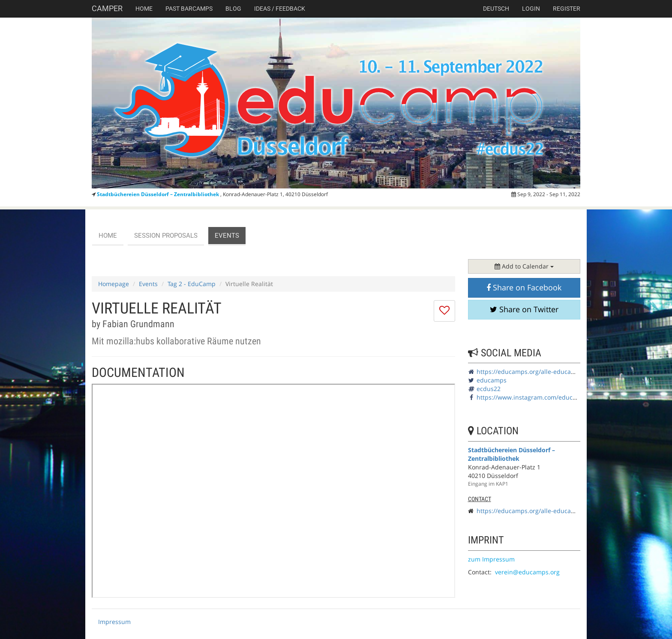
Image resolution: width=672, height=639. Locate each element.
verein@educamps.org (527, 572)
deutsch (496, 9)
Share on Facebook (524, 287)
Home (144, 9)
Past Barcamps (189, 9)
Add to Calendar (524, 266)
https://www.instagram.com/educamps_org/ (540, 397)
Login (531, 9)
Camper (107, 8)
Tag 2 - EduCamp (192, 284)
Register (567, 9)
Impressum (114, 622)
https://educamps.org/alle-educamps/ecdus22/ (544, 372)
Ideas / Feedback (280, 9)
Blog (233, 9)
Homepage (114, 284)
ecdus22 (489, 389)
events (227, 236)
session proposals (166, 236)
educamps (492, 380)
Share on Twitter (524, 309)
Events (148, 284)
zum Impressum (491, 559)
